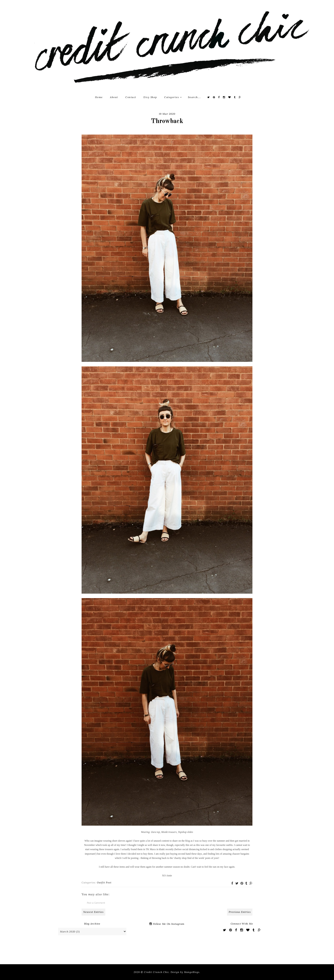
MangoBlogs (192, 972)
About (114, 97)
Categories (173, 97)
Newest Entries (93, 912)
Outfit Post (104, 883)
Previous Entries (240, 912)
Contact (131, 97)
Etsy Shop (150, 97)
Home (99, 97)
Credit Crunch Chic (156, 972)
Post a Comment (96, 903)
